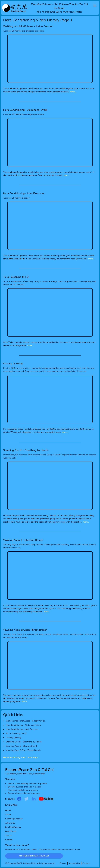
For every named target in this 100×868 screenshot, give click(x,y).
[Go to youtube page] (46, 799)
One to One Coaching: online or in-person (27, 784)
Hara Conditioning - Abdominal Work (23, 725)
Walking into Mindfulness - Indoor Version (26, 721)
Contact (9, 840)
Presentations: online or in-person (24, 793)
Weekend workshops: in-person (23, 790)
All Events (10, 823)
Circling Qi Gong (14, 738)
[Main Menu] (95, 5)
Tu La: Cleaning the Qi (16, 733)
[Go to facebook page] (19, 799)
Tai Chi (8, 836)
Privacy (63, 863)
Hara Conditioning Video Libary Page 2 (21, 758)
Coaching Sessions (14, 819)
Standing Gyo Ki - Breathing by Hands (24, 742)
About (8, 815)
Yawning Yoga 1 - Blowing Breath (22, 746)
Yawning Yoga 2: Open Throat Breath (23, 750)
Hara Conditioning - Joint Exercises (22, 729)
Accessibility (74, 863)
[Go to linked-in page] (34, 799)
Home (8, 810)
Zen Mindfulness (13, 827)
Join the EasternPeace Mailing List (34, 856)
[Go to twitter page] (26, 799)
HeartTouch (11, 831)
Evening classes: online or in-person (25, 787)
